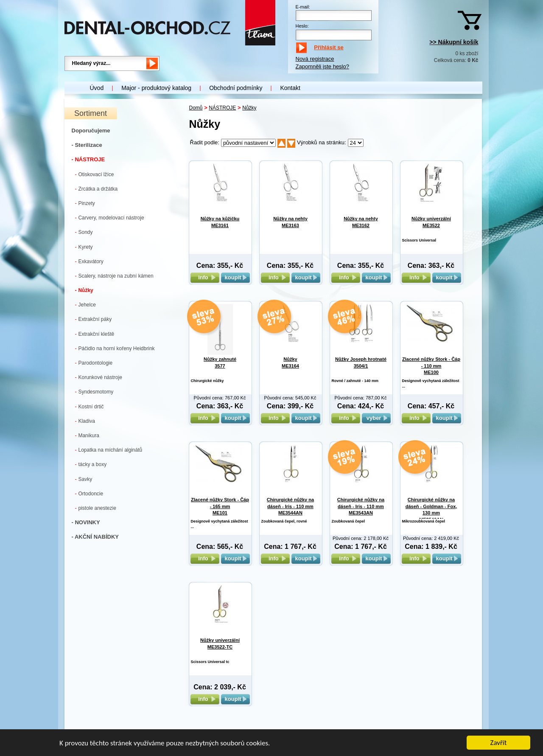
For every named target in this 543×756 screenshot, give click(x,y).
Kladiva (85, 421)
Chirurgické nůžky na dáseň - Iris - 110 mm (290, 506)
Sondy (84, 232)
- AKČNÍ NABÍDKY (95, 537)
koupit (235, 277)
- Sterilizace (87, 145)
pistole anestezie (96, 508)
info (205, 277)
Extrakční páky (94, 319)
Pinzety (85, 203)
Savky (84, 479)
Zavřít (499, 743)
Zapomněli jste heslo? (322, 66)
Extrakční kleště (95, 334)
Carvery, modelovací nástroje (110, 218)
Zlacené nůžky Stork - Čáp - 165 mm (220, 506)
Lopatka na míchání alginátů (109, 450)
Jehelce (85, 305)
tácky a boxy (91, 464)
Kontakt (290, 88)
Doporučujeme (91, 131)
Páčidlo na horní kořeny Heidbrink (115, 348)
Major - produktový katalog (156, 88)
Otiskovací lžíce (95, 174)
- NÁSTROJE (88, 159)
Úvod (97, 88)
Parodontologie (94, 363)
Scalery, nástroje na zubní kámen (114, 276)
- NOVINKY (86, 522)
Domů (196, 108)
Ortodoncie (89, 493)
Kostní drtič (90, 406)
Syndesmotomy (94, 392)
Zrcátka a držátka (97, 189)
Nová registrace (315, 59)
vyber (376, 418)
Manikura (87, 435)
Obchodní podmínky (236, 88)
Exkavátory (89, 261)
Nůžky (84, 290)
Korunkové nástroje (99, 377)
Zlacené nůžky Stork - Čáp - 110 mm (431, 366)
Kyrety (84, 247)
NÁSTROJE (222, 108)
